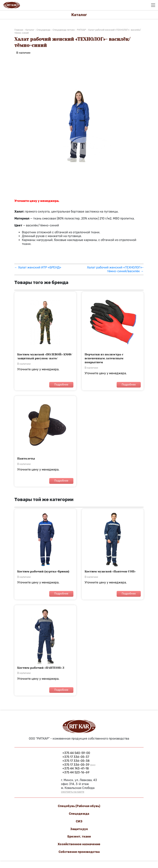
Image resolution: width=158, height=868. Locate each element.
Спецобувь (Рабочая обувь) (79, 806)
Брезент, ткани (79, 836)
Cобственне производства (79, 852)
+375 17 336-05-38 (76, 761)
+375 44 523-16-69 (76, 772)
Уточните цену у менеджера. (45, 341)
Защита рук (79, 829)
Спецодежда (79, 814)
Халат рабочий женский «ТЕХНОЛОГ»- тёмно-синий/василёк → (115, 269)
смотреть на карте (73, 792)
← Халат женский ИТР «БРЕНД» (38, 267)
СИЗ (79, 821)
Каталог (79, 15)
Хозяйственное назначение (79, 844)
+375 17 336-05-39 (79, 765)
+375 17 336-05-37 (76, 757)
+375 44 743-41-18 (76, 768)
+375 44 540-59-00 (76, 753)
